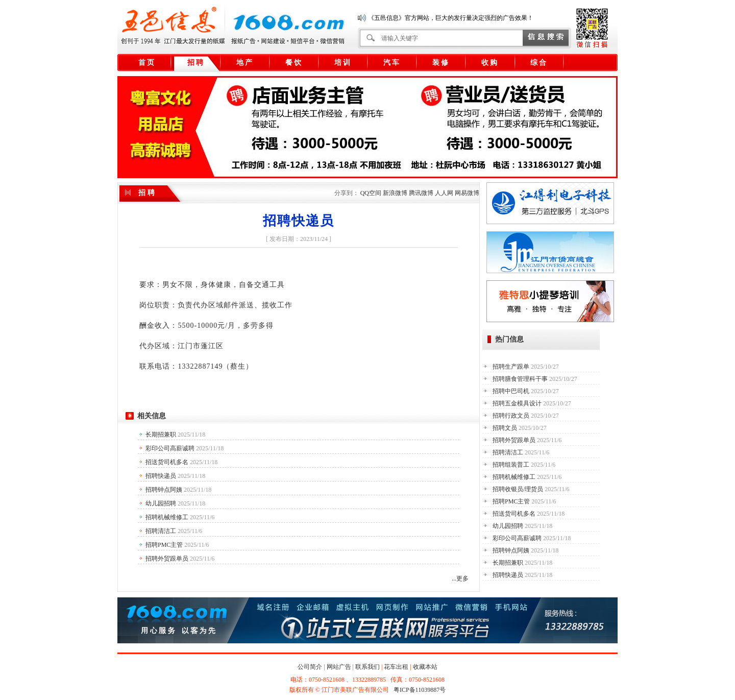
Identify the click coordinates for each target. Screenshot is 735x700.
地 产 (244, 63)
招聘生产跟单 (511, 367)
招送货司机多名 (167, 462)
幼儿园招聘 (161, 503)
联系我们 (367, 667)
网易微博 (467, 193)
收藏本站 (425, 667)
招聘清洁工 (161, 531)
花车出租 (396, 667)
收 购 (489, 63)
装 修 (440, 63)
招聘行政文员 (511, 416)
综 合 (538, 63)
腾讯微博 (421, 193)
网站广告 (339, 667)
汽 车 (391, 63)
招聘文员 (505, 428)
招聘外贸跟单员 (167, 559)
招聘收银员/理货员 (518, 489)
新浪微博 (395, 193)
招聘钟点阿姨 (164, 490)
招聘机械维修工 (167, 517)
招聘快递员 (161, 476)
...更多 (460, 578)
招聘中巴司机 (511, 391)
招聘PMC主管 (164, 545)
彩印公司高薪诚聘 (170, 448)
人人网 (444, 193)
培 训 (342, 63)
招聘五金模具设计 (517, 403)
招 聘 (195, 63)
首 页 (146, 63)
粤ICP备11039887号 (420, 690)
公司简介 (310, 667)
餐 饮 (293, 63)
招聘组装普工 (511, 465)
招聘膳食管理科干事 (520, 379)
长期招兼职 (161, 435)
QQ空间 (371, 193)
